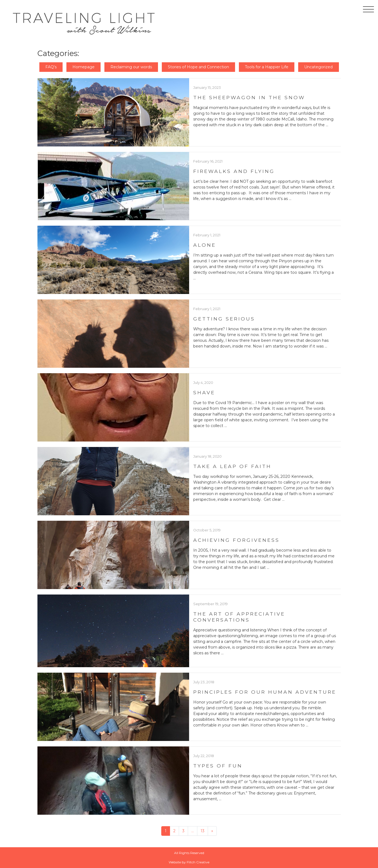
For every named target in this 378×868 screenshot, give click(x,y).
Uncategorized (318, 67)
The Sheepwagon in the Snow (249, 97)
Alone (205, 245)
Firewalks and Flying (234, 171)
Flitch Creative (198, 862)
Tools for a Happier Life (267, 67)
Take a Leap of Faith (232, 466)
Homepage (83, 67)
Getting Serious (224, 319)
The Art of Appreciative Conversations (239, 617)
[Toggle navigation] (368, 10)
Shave (204, 392)
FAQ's (51, 67)
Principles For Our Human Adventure (265, 692)
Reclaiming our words (131, 67)
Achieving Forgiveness (236, 540)
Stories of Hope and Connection (198, 67)
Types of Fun (218, 766)
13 (203, 831)
